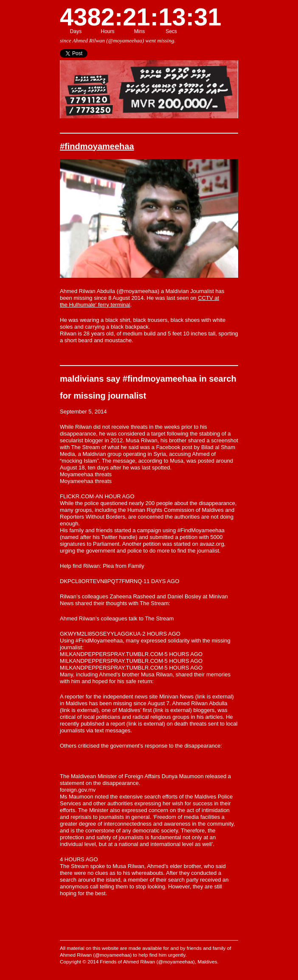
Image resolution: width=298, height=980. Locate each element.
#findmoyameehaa (97, 146)
